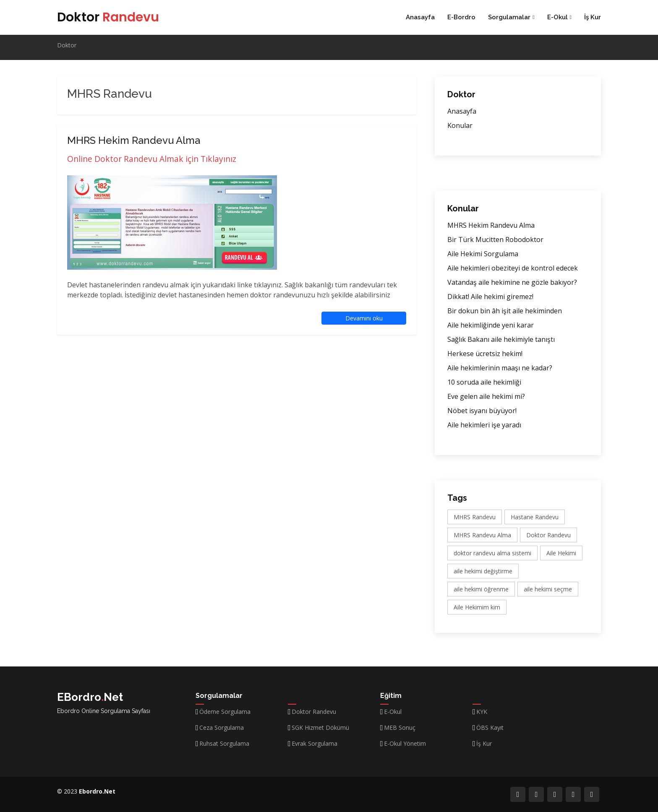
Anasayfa (420, 17)
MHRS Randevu (475, 517)
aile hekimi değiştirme (483, 571)
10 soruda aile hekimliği (484, 382)
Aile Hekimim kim (477, 607)
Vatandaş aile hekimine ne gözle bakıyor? (512, 282)
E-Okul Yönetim (405, 744)
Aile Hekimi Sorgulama (483, 254)
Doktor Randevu (548, 535)
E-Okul (393, 712)
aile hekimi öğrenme (481, 589)
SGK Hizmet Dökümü (320, 728)
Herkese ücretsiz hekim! (485, 354)
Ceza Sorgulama (222, 728)
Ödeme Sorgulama (225, 712)
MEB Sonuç (400, 728)
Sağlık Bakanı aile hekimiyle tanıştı (501, 339)
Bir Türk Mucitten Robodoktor (495, 239)
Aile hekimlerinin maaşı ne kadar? (500, 368)
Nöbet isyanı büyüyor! (482, 411)
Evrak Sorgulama (315, 744)
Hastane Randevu (535, 517)
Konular (460, 125)
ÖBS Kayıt (490, 728)
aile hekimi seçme (548, 589)
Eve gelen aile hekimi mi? (486, 396)
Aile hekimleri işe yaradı (484, 425)
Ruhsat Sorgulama (224, 744)
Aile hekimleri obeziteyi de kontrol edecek (513, 268)
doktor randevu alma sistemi (492, 553)
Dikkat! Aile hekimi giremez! (490, 297)
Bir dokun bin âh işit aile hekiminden (505, 311)
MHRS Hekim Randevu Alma (491, 225)
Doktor (108, 17)
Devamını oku (364, 318)
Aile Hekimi (561, 553)
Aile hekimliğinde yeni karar (491, 325)
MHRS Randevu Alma (482, 535)
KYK (482, 712)
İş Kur (593, 17)
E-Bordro (461, 17)
